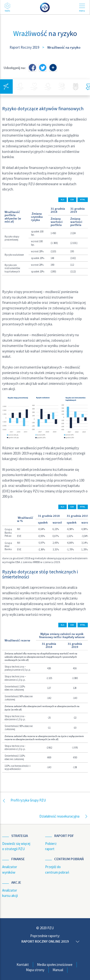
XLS (63, 200)
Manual (58, 970)
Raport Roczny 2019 (24, 47)
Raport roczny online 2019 (45, 941)
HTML (83, 200)
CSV (72, 200)
